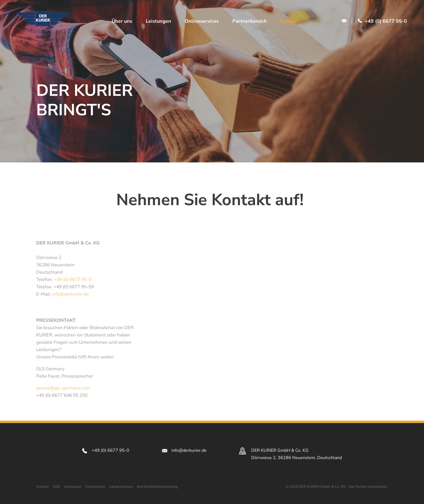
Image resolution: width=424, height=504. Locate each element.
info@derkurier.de (70, 294)
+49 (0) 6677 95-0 (73, 279)
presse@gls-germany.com (63, 388)
